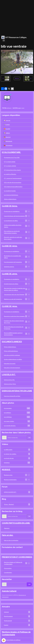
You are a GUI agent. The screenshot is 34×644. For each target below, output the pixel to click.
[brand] (14, 37)
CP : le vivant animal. (10, 162)
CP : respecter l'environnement (13, 178)
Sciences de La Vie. (9, 380)
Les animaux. (17, 413)
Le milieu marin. (17, 450)
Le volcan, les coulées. (17, 454)
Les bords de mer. (17, 458)
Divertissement (17, 616)
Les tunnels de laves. (17, 426)
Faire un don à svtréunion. (11, 540)
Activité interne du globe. (11, 284)
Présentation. (8, 568)
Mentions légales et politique (12, 640)
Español (7, 129)
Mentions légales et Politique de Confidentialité (13, 563)
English (7, 125)
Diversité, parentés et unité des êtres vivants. (13, 238)
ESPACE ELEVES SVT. (17, 492)
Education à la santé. (10, 363)
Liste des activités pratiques (12, 355)
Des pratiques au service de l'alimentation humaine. (12, 232)
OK (29, 438)
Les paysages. (17, 408)
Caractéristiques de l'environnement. (14, 216)
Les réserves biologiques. (11, 195)
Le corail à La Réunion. (10, 174)
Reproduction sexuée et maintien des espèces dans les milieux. (15, 289)
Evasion (17, 625)
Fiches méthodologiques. (11, 351)
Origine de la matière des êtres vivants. (13, 226)
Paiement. (7, 528)
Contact (5, 551)
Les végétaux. (17, 417)
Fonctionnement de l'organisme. (13, 262)
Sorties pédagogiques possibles (13, 359)
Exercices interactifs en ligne (12, 396)
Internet (17, 612)
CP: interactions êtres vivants (12, 170)
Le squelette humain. (10, 191)
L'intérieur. (17, 463)
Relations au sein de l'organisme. (13, 299)
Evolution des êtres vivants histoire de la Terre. (14, 322)
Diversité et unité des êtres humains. (14, 316)
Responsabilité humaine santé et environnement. (13, 334)
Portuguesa (8, 145)
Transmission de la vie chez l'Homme (14, 294)
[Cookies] (4, 640)
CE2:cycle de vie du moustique (13, 182)
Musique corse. (8, 475)
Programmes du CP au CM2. (12, 157)
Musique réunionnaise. (10, 480)
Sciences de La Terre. (10, 384)
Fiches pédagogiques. (10, 347)
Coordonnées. (8, 572)
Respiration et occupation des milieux (12, 257)
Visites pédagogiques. (10, 199)
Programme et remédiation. (12, 251)
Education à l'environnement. (12, 368)
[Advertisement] (17, 17)
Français (7, 120)
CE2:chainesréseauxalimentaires (13, 187)
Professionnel (17, 621)
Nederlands (8, 141)
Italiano (7, 133)
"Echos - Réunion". (17, 504)
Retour (17, 78)
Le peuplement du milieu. (11, 221)
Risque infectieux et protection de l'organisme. (14, 328)
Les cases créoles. (17, 421)
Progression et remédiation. (12, 211)
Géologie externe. (9, 267)
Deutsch (7, 137)
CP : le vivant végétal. (10, 166)
